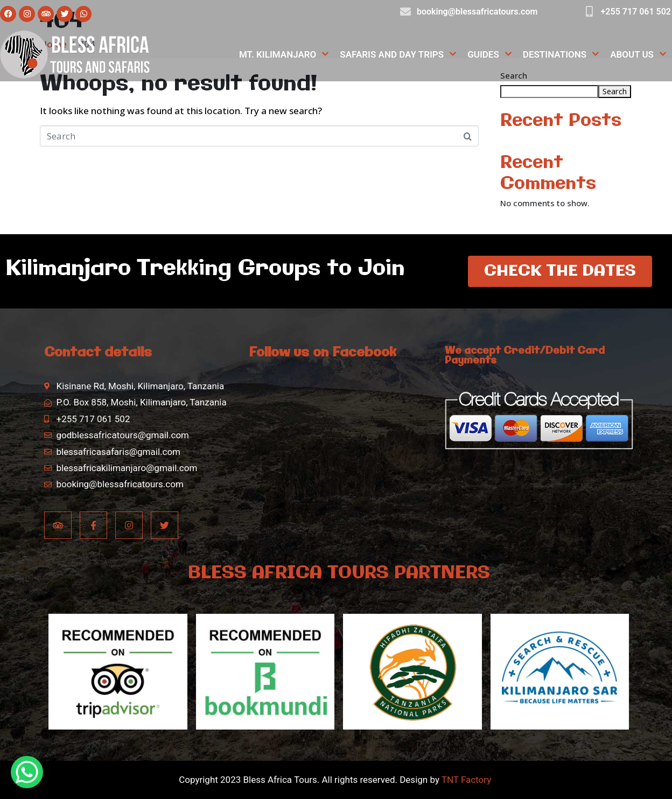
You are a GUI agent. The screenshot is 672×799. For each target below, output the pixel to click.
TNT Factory (466, 780)
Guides (490, 55)
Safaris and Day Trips (398, 55)
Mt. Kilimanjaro (284, 55)
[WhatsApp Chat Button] (27, 772)
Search (615, 91)
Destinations (561, 55)
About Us (638, 55)
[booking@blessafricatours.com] (405, 12)
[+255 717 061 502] (590, 12)
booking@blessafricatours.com (477, 12)
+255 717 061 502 (636, 12)
